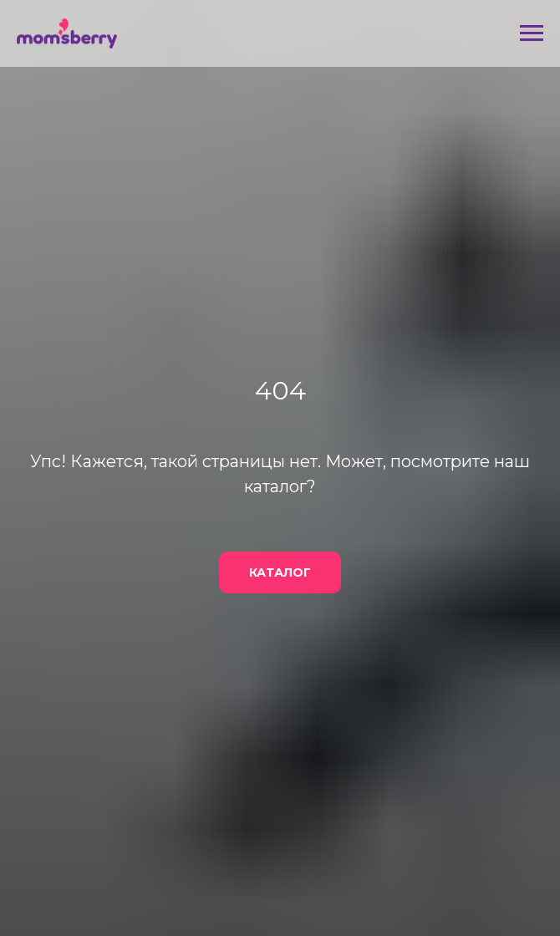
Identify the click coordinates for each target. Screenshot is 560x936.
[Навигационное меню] (532, 33)
